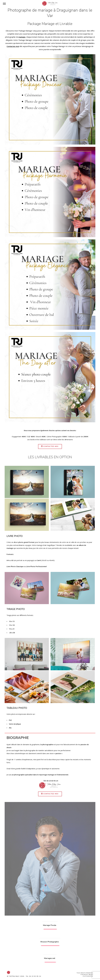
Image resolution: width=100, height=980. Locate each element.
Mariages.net (50, 958)
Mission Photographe (50, 942)
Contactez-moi (13, 46)
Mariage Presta (50, 925)
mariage (22, 37)
